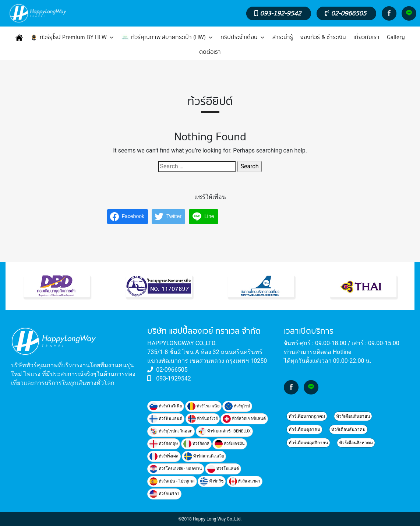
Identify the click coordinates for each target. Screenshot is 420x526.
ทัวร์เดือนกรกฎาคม (307, 416)
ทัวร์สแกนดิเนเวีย (204, 456)
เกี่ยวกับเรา (366, 37)
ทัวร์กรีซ (212, 481)
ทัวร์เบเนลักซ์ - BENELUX (224, 431)
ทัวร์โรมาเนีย (203, 406)
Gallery (396, 37)
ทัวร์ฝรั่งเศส (164, 456)
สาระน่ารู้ (283, 37)
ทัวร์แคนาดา (245, 481)
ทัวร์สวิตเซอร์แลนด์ (244, 419)
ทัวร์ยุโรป (237, 406)
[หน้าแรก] (19, 38)
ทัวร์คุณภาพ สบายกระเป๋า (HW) (172, 38)
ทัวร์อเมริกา (164, 494)
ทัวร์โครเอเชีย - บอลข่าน (176, 469)
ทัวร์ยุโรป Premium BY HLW (77, 38)
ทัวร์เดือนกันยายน (353, 416)
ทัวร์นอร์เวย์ (203, 419)
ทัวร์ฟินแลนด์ (166, 419)
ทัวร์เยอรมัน (230, 444)
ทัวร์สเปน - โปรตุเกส (172, 481)
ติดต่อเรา (210, 52)
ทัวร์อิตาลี (196, 444)
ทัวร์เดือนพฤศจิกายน (308, 443)
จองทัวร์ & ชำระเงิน (323, 37)
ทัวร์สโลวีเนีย (166, 406)
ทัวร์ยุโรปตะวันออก (171, 431)
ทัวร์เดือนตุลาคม (304, 429)
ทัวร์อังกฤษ (164, 444)
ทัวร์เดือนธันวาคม (348, 429)
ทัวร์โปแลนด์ (223, 469)
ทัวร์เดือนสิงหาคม (356, 443)
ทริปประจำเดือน (243, 38)
